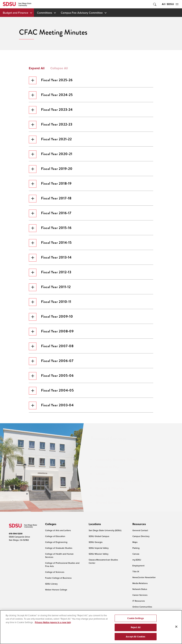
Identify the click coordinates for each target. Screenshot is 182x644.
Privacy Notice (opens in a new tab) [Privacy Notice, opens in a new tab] (53, 625)
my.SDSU (137, 560)
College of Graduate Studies (59, 548)
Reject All (136, 630)
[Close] (176, 629)
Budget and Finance (16, 13)
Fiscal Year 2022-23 (51, 125)
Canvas (136, 554)
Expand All (37, 68)
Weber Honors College (56, 590)
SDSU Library (51, 584)
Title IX (136, 571)
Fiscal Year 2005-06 (51, 376)
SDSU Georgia (96, 542)
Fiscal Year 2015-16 (50, 228)
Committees (45, 13)
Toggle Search (154, 4)
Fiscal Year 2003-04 (51, 406)
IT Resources (139, 601)
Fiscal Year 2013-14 (50, 258)
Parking (136, 548)
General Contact (140, 530)
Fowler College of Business (58, 578)
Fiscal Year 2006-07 (51, 361)
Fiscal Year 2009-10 (51, 317)
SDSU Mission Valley (99, 554)
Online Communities (142, 607)
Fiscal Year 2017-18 (50, 199)
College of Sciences (55, 572)
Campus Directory (141, 536)
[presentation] (50, 524)
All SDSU (170, 4)
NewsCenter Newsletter (144, 577)
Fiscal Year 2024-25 (51, 95)
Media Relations (140, 583)
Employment (138, 566)
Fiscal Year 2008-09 (51, 332)
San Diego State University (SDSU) (105, 530)
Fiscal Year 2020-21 (51, 154)
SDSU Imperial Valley (99, 548)
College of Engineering (56, 542)
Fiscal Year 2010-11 (50, 302)
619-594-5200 (16, 534)
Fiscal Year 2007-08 (51, 346)
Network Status (140, 589)
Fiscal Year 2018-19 (50, 184)
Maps (135, 542)
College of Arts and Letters (58, 530)
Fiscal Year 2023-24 (51, 110)
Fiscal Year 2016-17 (50, 213)
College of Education (55, 536)
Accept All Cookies (136, 639)
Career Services (140, 595)
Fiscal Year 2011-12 (50, 287)
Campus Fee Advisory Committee (82, 13)
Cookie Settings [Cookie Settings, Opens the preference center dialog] (136, 621)
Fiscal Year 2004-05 (51, 391)
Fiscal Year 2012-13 (50, 273)
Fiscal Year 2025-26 (51, 80)
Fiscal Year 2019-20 (51, 169)
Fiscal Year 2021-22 (50, 140)
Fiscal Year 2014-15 (50, 243)
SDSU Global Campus (99, 536)
